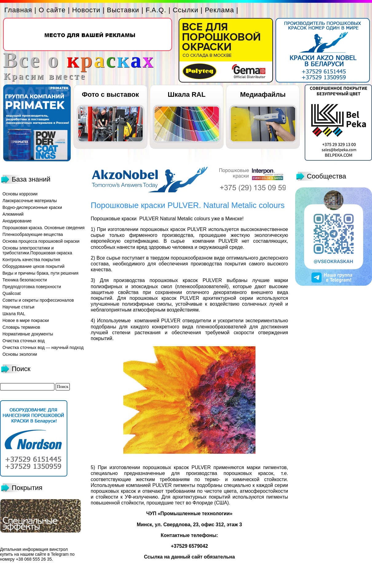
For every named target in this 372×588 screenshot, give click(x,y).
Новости (86, 10)
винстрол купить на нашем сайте (34, 552)
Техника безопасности (25, 280)
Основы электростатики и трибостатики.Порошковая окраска (37, 250)
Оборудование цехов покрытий (34, 266)
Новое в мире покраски (26, 320)
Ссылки (186, 10)
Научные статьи (18, 307)
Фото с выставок (110, 94)
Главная (18, 10)
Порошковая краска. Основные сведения (44, 228)
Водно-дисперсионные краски (32, 207)
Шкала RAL (187, 94)
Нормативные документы (28, 334)
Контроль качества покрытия (31, 260)
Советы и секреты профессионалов (38, 300)
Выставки (123, 10)
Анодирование (17, 221)
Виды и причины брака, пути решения (40, 273)
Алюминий (13, 214)
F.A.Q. (156, 10)
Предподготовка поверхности (32, 287)
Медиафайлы (263, 94)
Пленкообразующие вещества (33, 234)
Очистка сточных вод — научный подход (43, 347)
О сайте (52, 10)
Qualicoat (12, 293)
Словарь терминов (21, 327)
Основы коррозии (20, 194)
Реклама (219, 10)
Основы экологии (20, 354)
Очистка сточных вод (24, 341)
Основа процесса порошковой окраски (41, 241)
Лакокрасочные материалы (30, 201)
